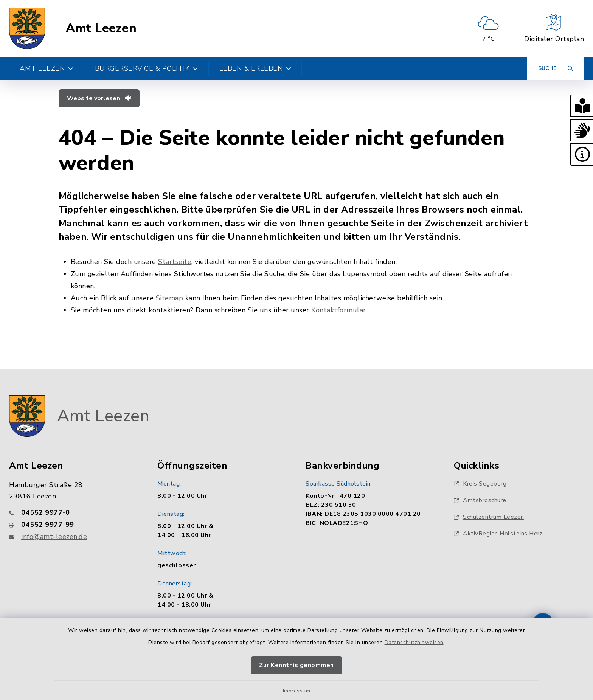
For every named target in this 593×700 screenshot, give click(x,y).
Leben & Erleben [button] (255, 68)
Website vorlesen (99, 98)
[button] (582, 106)
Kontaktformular (339, 310)
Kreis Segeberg (480, 484)
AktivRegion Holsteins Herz (498, 534)
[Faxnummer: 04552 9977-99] (74, 525)
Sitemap (170, 298)
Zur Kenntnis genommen (296, 665)
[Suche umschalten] (556, 68)
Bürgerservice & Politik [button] (147, 68)
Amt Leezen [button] (47, 68)
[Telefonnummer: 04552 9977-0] (74, 512)
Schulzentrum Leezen (489, 517)
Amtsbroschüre (480, 500)
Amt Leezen (101, 28)
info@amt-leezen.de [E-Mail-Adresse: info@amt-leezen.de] (54, 537)
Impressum (297, 691)
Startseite (175, 262)
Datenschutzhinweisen (414, 642)
